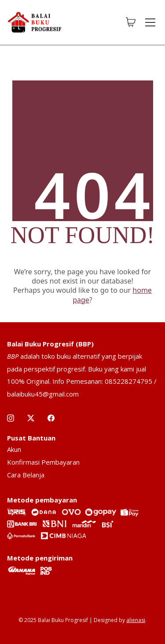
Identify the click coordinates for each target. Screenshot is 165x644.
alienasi (136, 620)
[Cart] (131, 22)
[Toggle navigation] (150, 22)
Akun (14, 449)
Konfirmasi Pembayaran (43, 462)
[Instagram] (11, 418)
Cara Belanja (26, 475)
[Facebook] (51, 418)
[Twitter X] (31, 418)
